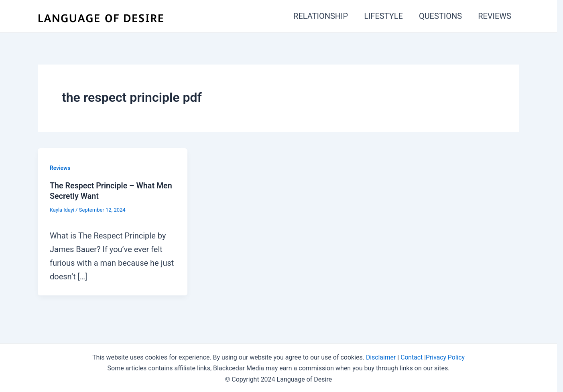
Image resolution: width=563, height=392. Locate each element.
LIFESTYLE (383, 16)
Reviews (60, 168)
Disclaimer (380, 357)
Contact (412, 357)
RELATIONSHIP (321, 16)
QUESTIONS (440, 16)
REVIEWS (495, 16)
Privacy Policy (446, 357)
